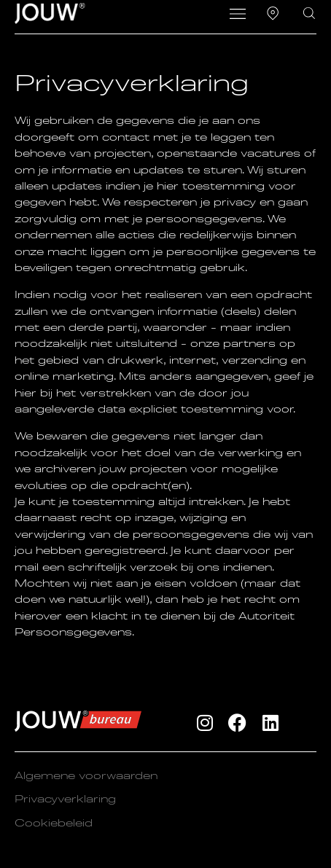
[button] (238, 15)
